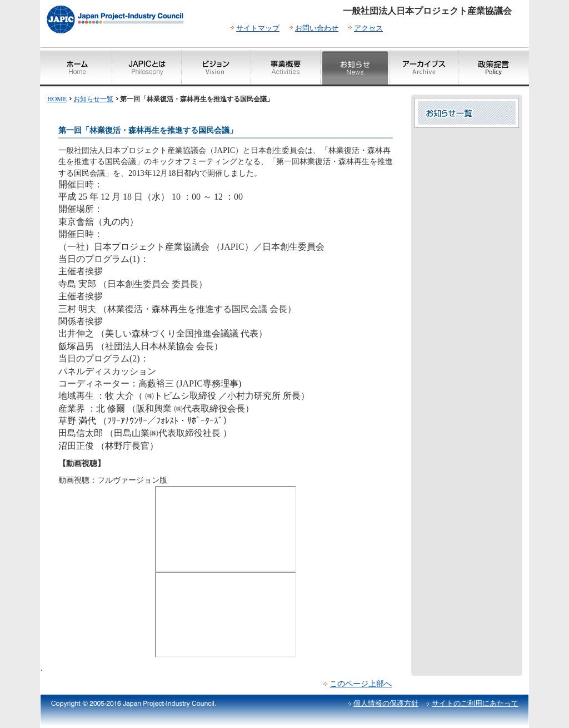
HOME (57, 99)
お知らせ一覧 (93, 99)
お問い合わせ (317, 28)
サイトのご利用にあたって (475, 703)
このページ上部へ (361, 684)
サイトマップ (258, 28)
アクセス (368, 28)
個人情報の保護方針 (386, 703)
